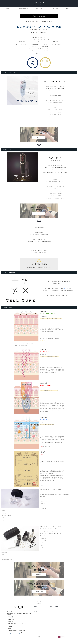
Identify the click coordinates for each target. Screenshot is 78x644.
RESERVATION (55, 8)
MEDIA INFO (39, 8)
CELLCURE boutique (23, 8)
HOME (8, 8)
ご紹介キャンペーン (70, 8)
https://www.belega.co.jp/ (15, 633)
